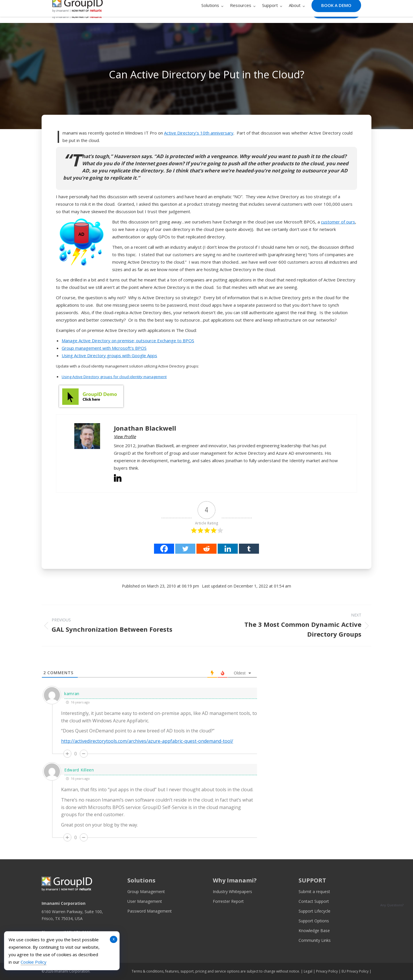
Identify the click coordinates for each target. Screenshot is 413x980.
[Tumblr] (249, 549)
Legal (308, 971)
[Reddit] (206, 549)
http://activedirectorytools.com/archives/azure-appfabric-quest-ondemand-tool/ (147, 741)
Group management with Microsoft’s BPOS (104, 348)
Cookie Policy (34, 962)
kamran (72, 694)
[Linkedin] (228, 549)
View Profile (125, 436)
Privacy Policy (327, 971)
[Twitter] (185, 549)
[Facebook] (164, 549)
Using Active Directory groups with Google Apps (109, 355)
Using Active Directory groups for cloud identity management (114, 377)
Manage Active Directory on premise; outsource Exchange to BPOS (128, 341)
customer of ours (338, 222)
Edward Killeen (79, 770)
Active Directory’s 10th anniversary (199, 133)
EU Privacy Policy (355, 971)
